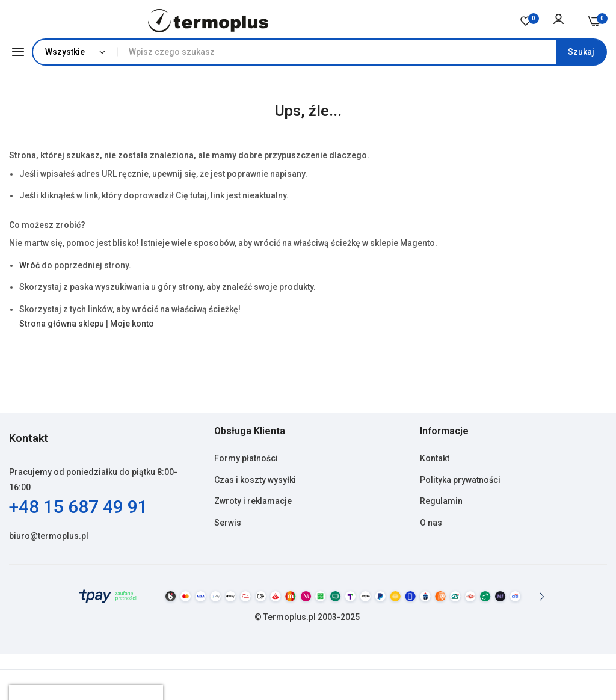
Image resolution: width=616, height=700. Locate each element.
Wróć (29, 265)
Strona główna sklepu (62, 324)
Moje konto (132, 324)
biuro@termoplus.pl (49, 536)
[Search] (581, 52)
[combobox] (362, 52)
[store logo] (208, 21)
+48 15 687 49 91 (79, 507)
